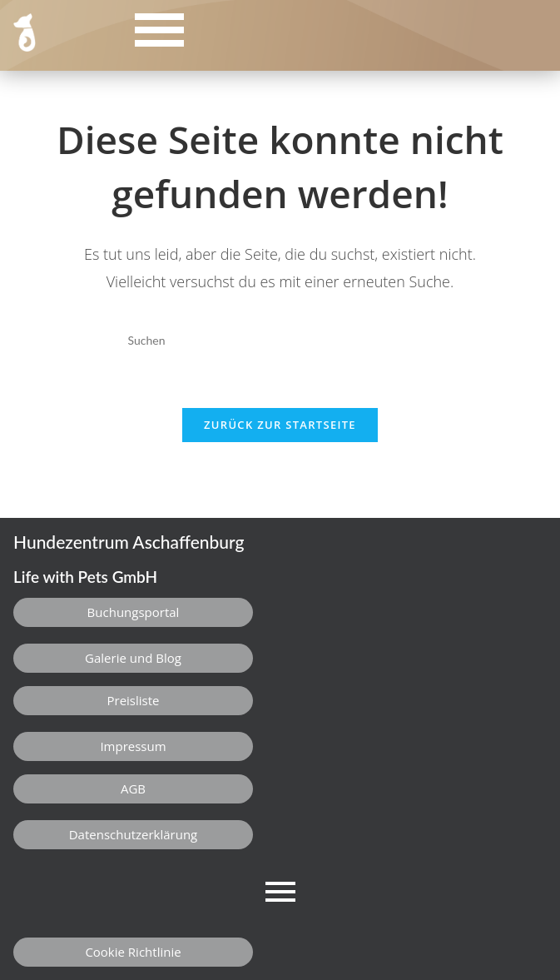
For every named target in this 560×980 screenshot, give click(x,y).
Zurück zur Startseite (280, 425)
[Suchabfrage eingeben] (280, 341)
